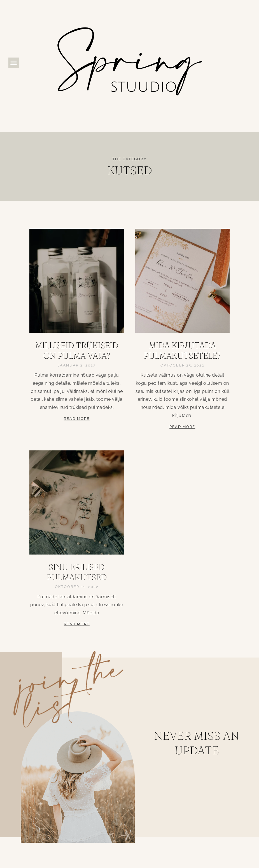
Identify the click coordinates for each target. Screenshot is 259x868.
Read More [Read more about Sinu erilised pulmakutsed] (77, 624)
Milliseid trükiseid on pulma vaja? (77, 350)
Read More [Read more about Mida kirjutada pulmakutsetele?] (182, 427)
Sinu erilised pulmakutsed (77, 572)
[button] (14, 63)
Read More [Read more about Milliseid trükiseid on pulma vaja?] (77, 419)
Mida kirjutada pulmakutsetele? (182, 350)
